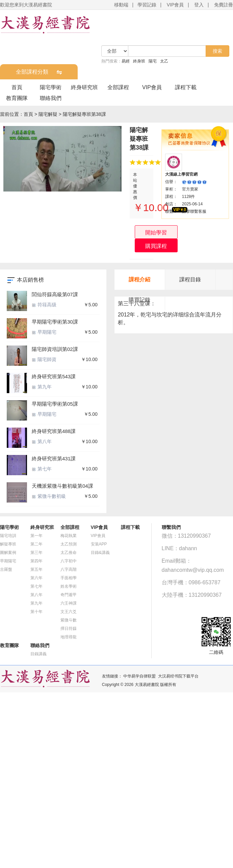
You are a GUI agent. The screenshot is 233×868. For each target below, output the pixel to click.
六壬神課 (69, 603)
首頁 (17, 87)
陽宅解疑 (48, 114)
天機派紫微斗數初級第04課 (62, 486)
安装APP (99, 544)
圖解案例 (8, 553)
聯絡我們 (51, 98)
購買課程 (156, 246)
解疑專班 (8, 544)
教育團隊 (17, 98)
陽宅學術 (51, 87)
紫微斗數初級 (49, 496)
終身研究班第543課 (54, 376)
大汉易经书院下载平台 (178, 676)
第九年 (42, 387)
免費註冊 (224, 5)
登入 (199, 5)
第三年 (36, 553)
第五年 (36, 569)
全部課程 (118, 87)
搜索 (217, 51)
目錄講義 (38, 654)
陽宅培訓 (8, 536)
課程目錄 (190, 279)
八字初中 (69, 561)
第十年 (36, 612)
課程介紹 (139, 279)
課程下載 (186, 87)
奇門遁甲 (69, 595)
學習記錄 (147, 5)
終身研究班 (84, 87)
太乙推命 (69, 553)
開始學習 (156, 233)
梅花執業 (69, 536)
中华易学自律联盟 (139, 676)
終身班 (139, 61)
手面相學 (69, 578)
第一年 (36, 536)
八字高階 (69, 569)
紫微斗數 (69, 620)
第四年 (36, 561)
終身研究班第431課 (54, 458)
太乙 (164, 61)
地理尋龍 (69, 637)
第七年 (42, 469)
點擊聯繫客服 (194, 211)
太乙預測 (69, 544)
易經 (126, 61)
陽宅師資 (44, 359)
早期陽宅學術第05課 (55, 404)
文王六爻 (69, 612)
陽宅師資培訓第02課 (55, 349)
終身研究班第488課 (54, 431)
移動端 (121, 5)
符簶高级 (44, 305)
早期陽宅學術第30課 (55, 322)
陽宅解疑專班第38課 (84, 114)
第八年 (42, 441)
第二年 (36, 544)
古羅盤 (6, 569)
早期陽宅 (44, 332)
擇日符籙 (69, 629)
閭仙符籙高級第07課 (55, 294)
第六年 (36, 578)
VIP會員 (175, 5)
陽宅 (153, 61)
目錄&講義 (100, 553)
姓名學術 (69, 586)
